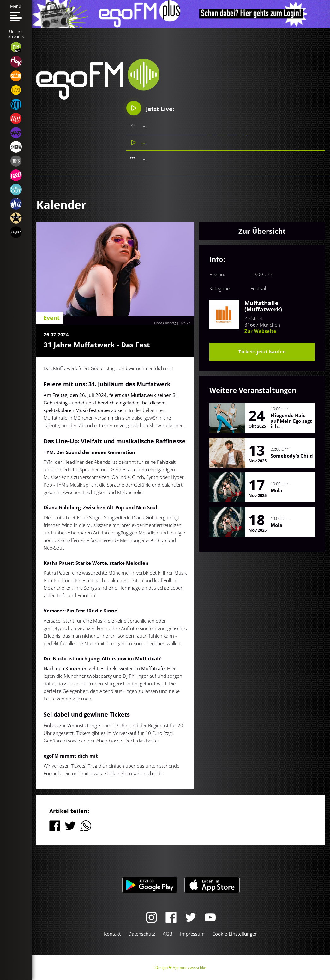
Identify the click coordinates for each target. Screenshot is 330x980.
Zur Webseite (260, 331)
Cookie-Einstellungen (235, 934)
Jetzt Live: (150, 108)
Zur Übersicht (262, 231)
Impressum (192, 934)
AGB (168, 934)
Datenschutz (142, 934)
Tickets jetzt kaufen (262, 351)
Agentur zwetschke (189, 968)
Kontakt (112, 934)
